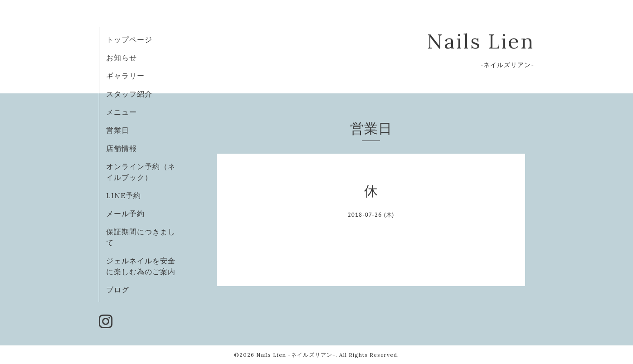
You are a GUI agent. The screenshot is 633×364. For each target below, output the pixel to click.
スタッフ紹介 (129, 94)
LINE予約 (124, 195)
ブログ (118, 290)
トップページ (129, 39)
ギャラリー (125, 76)
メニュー (122, 112)
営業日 (118, 130)
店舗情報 (122, 148)
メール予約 (125, 214)
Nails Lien (480, 41)
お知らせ (122, 58)
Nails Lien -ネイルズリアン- (296, 355)
